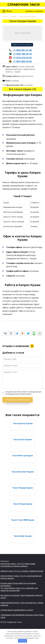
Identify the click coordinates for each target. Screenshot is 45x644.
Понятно (22, 641)
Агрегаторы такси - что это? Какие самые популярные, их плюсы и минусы (18, 565)
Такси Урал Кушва (22, 439)
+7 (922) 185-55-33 (22, 54)
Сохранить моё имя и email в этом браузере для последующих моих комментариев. (23, 393)
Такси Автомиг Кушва (23, 472)
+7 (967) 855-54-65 (22, 61)
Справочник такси (24, 4)
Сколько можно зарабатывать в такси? (17, 610)
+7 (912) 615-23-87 (22, 58)
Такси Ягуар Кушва (23, 504)
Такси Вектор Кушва (22, 456)
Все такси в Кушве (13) (23, 89)
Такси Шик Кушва (22, 536)
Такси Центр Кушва (23, 423)
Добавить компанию (34, 11)
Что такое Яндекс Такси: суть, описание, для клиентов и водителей (19, 589)
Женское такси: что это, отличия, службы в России (22, 571)
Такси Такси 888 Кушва (23, 520)
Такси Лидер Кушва (22, 488)
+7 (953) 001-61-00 (22, 50)
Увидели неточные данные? (22, 45)
